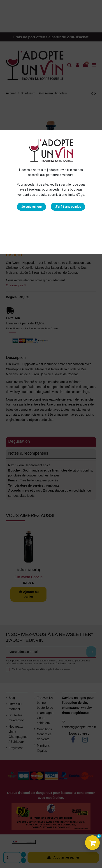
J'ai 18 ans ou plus (68, 207)
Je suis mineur (32, 207)
